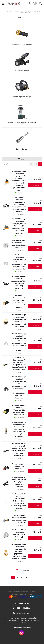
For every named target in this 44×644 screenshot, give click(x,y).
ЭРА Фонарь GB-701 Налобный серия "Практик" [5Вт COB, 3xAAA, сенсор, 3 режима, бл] (19, 410)
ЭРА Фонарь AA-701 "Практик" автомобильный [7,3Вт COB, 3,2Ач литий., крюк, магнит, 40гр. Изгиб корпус (19, 501)
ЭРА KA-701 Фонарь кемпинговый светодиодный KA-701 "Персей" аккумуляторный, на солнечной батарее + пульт (19, 226)
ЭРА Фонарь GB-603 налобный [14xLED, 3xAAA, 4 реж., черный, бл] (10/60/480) (19, 482)
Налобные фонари (22, 70)
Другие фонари (22, 149)
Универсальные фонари (22, 44)
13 (30, 577)
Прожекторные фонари (22, 97)
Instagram (21, 633)
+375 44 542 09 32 (23, 608)
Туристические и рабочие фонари (22, 123)
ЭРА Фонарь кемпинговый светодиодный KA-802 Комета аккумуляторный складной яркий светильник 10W (19, 262)
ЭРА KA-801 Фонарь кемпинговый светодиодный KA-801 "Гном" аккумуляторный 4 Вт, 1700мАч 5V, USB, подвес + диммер (19, 551)
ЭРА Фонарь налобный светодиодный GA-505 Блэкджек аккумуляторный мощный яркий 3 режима (19, 204)
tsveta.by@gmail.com (24, 613)
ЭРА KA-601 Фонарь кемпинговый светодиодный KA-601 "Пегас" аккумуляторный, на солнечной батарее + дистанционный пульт (19, 181)
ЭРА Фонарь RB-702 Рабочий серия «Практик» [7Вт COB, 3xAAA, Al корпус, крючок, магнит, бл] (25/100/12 (19, 429)
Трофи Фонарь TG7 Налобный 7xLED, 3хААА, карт (19, 466)
